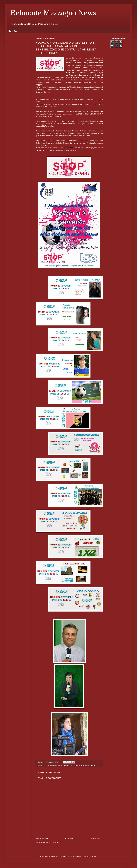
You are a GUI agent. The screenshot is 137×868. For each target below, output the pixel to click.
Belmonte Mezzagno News (53, 13)
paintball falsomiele (64, 765)
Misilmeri (54, 765)
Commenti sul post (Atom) (52, 842)
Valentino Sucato (90, 765)
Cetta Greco (47, 765)
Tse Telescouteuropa (77, 765)
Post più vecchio (96, 839)
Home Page (13, 31)
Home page (69, 839)
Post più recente (42, 839)
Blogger (94, 856)
